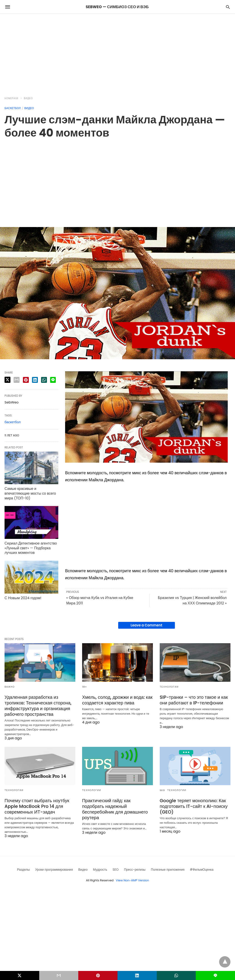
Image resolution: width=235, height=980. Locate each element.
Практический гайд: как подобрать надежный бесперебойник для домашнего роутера (115, 809)
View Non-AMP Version (132, 880)
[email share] (17, 380)
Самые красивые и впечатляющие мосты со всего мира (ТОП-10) (30, 493)
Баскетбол (13, 108)
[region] (117, 52)
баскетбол (13, 422)
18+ (85, 687)
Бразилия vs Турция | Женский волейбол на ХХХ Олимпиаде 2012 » (192, 600)
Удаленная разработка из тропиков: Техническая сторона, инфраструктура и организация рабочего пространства (38, 706)
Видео (28, 98)
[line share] (53, 380)
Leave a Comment (146, 625)
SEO (162, 790)
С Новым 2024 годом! (23, 598)
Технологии (169, 687)
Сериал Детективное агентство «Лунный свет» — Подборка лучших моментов (31, 548)
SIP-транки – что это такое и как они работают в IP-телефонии (194, 700)
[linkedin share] (35, 380)
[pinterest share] (26, 380)
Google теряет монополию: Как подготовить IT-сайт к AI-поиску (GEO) (194, 806)
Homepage (12, 98)
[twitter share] (7, 380)
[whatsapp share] (44, 380)
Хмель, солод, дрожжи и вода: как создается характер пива (117, 700)
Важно (10, 687)
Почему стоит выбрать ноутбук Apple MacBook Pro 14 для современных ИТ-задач (37, 806)
